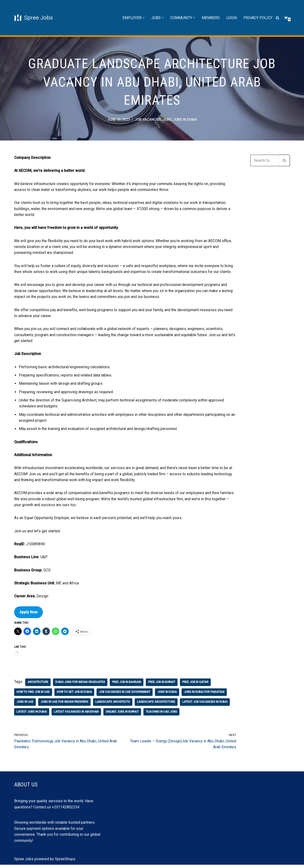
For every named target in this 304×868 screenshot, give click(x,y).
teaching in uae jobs (161, 715)
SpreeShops (65, 862)
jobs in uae (25, 705)
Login (232, 18)
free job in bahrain (127, 685)
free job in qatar (195, 685)
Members (211, 18)
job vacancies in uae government (125, 695)
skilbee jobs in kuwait (122, 715)
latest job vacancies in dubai (205, 705)
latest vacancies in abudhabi (76, 715)
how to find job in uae (33, 695)
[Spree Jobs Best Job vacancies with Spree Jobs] (33, 18)
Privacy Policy (258, 18)
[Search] (278, 18)
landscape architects (113, 705)
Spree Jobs (24, 862)
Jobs (167, 120)
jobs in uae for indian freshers (64, 705)
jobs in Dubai (185, 120)
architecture (38, 685)
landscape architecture (156, 705)
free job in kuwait (162, 685)
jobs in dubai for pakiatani (204, 695)
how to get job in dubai (74, 695)
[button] (144, 18)
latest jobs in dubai (32, 715)
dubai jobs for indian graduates (80, 685)
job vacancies (148, 120)
